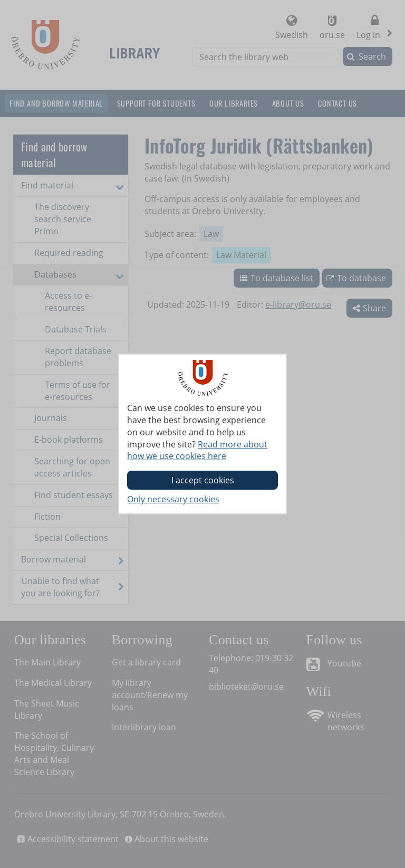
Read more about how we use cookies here (197, 450)
